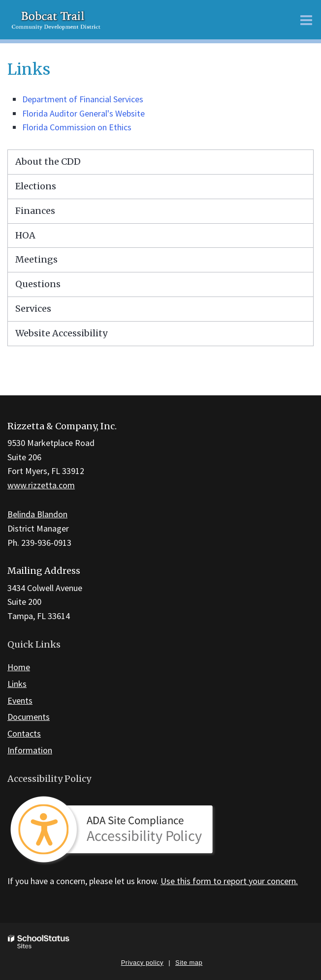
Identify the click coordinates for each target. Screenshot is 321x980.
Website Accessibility (61, 333)
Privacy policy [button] (142, 963)
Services (33, 309)
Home (19, 667)
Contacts (24, 733)
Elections (36, 186)
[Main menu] (306, 20)
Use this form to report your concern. (229, 881)
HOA (25, 235)
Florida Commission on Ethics (77, 127)
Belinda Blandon (37, 514)
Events (20, 700)
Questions (38, 284)
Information (30, 750)
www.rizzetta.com (41, 485)
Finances (35, 211)
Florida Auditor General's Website (83, 113)
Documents (29, 717)
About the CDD (48, 162)
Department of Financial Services (83, 99)
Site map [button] (189, 963)
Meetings (36, 259)
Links (17, 684)
